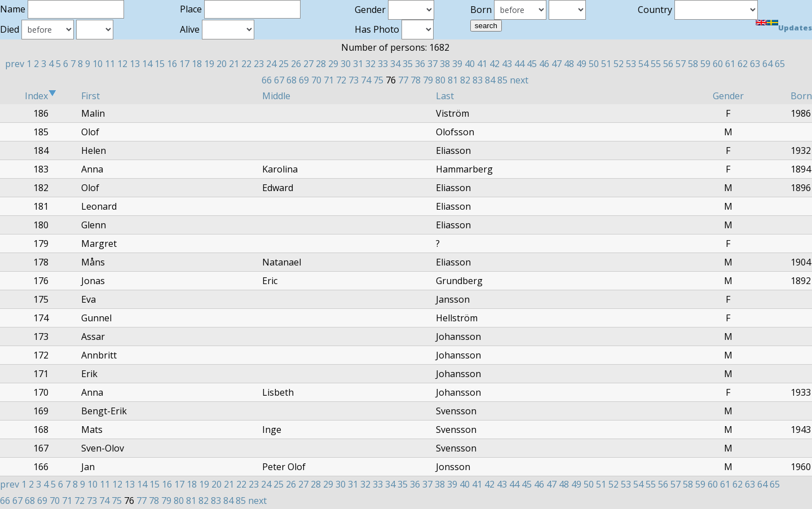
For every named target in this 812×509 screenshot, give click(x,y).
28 (321, 64)
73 (354, 80)
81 (453, 80)
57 (681, 64)
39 (457, 64)
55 (656, 64)
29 (333, 64)
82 (465, 80)
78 (416, 80)
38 (445, 64)
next (519, 80)
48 (569, 64)
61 (730, 64)
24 (271, 64)
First (91, 96)
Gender (728, 96)
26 (296, 64)
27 (308, 64)
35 (408, 64)
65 (780, 64)
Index (41, 96)
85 (502, 80)
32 (370, 64)
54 (643, 64)
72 (341, 80)
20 (222, 64)
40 (470, 64)
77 (403, 80)
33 (383, 64)
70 (316, 80)
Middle (276, 96)
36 (420, 64)
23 (259, 64)
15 (160, 64)
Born (801, 96)
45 (532, 64)
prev (15, 64)
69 (304, 80)
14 (147, 64)
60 (718, 64)
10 (98, 64)
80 (440, 80)
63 (755, 64)
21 (234, 64)
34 (395, 64)
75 (378, 80)
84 (490, 80)
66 (267, 80)
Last (445, 96)
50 (594, 64)
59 (705, 64)
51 (606, 64)
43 (507, 64)
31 (358, 64)
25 (284, 64)
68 (292, 80)
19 (209, 64)
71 (329, 80)
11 (110, 64)
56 (668, 64)
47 (557, 64)
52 (619, 64)
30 (346, 64)
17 (184, 64)
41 (482, 64)
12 (122, 64)
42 (495, 64)
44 (519, 64)
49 (581, 64)
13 (135, 64)
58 (693, 64)
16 (172, 64)
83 (478, 80)
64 (767, 64)
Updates (795, 28)
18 (197, 64)
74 (366, 80)
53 (631, 64)
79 (428, 80)
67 (279, 80)
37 (433, 64)
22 (246, 64)
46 (544, 64)
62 (743, 64)
